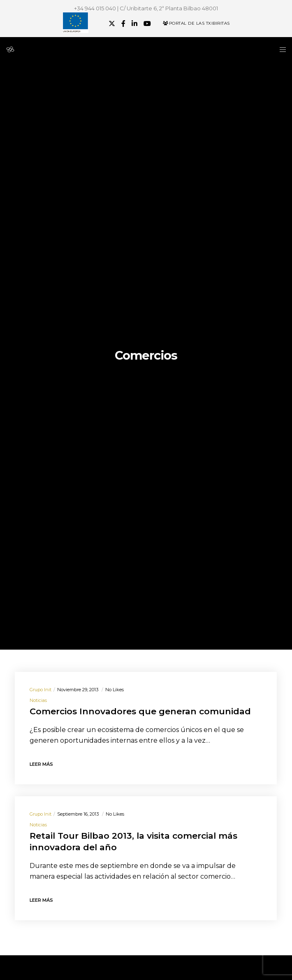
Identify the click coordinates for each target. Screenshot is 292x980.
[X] (112, 23)
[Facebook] (123, 23)
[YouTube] (147, 23)
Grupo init (41, 690)
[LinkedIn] (134, 23)
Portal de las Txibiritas (196, 23)
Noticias (38, 700)
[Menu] (280, 49)
